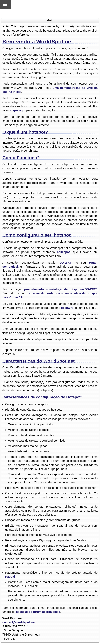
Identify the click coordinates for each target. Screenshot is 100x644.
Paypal (10, 577)
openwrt (67, 308)
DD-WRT (66, 263)
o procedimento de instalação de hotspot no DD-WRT (59, 289)
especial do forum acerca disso (38, 612)
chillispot (63, 252)
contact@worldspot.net (19, 622)
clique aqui (18, 110)
